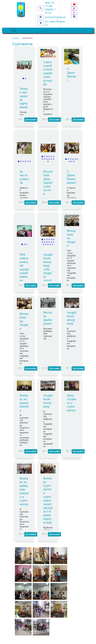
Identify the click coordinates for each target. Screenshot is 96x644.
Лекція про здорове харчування (24, 98)
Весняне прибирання (48, 318)
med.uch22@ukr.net (55, 17)
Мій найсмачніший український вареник (24, 267)
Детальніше (31, 120)
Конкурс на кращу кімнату (24, 403)
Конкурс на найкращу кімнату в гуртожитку (24, 491)
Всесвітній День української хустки (48, 183)
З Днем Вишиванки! (72, 177)
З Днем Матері (71, 74)
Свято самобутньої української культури (48, 73)
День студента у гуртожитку (72, 403)
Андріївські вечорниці (72, 318)
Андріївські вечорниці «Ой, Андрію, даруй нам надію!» (48, 273)
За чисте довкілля (24, 177)
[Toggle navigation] (14, 30)
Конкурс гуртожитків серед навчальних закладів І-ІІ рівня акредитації (48, 500)
